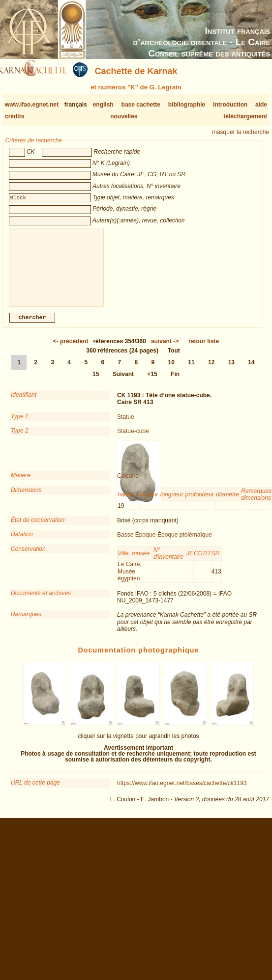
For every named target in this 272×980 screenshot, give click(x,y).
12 (211, 370)
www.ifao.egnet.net (32, 105)
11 (191, 370)
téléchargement (245, 116)
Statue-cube (133, 439)
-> (165, 349)
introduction (230, 105)
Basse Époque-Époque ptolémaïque (165, 543)
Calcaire (128, 484)
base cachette (141, 105)
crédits (15, 116)
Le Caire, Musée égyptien (130, 579)
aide (261, 105)
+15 (152, 382)
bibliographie (187, 105)
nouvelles (124, 116)
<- (71, 349)
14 (251, 370)
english (103, 105)
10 (171, 370)
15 (96, 382)
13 (231, 370)
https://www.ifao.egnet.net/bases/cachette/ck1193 (182, 791)
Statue (126, 425)
